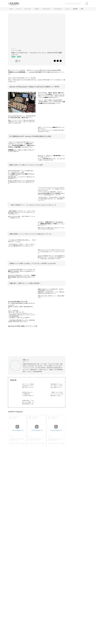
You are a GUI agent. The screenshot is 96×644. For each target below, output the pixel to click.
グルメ (44, 632)
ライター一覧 (82, 632)
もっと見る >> (83, 89)
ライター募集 (74, 635)
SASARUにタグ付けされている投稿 (17, 578)
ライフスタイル (67, 632)
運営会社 (66, 635)
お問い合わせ (82, 635)
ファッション (51, 632)
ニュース (75, 632)
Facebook (78, 146)
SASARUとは (58, 635)
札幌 (19, 50)
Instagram (83, 146)
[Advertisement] (78, 22)
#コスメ (19, 57)
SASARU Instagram (15, 547)
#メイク (13, 57)
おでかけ (59, 632)
